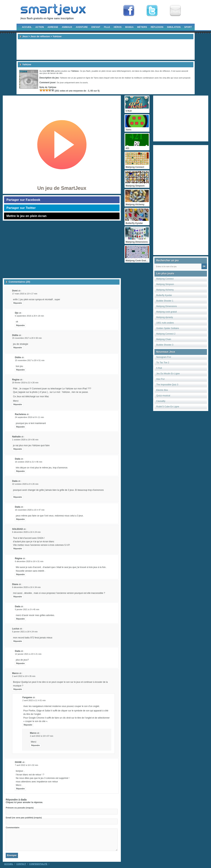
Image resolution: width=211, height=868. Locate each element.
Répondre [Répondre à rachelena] (20, 427)
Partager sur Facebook (23, 200)
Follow (152, 11)
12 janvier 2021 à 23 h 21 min (28, 654)
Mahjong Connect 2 (166, 334)
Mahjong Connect (165, 279)
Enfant (96, 27)
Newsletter (175, 11)
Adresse (53, 27)
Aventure (82, 27)
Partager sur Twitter (21, 208)
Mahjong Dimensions (167, 306)
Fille (107, 27)
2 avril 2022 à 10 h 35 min (24, 676)
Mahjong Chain (164, 339)
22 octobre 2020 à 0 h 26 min (25, 484)
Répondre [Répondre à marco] (18, 689)
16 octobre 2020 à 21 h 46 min (29, 462)
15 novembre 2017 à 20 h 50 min (27, 338)
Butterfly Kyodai (164, 295)
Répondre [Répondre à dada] (20, 471)
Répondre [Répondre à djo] (20, 325)
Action (40, 27)
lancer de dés (56, 73)
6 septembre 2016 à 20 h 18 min (29, 316)
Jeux (25, 36)
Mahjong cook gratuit (166, 312)
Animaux (67, 27)
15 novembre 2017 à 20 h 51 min (30, 360)
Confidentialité (38, 864)
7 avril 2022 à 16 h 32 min (27, 765)
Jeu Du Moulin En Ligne (168, 374)
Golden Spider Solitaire (168, 328)
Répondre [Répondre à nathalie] (18, 449)
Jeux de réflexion (40, 36)
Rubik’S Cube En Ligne (168, 407)
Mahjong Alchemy (165, 290)
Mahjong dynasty (165, 317)
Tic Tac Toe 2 (163, 363)
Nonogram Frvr (164, 357)
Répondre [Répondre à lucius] (18, 641)
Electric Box (162, 390)
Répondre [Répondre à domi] (18, 303)
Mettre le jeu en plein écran (26, 216)
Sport (188, 27)
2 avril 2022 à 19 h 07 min (42, 736)
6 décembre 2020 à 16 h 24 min (26, 532)
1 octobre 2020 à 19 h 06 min (25, 440)
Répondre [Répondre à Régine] (20, 574)
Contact (21, 864)
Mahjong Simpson (165, 284)
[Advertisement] (106, 50)
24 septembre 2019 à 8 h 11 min (29, 417)
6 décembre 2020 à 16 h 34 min (26, 587)
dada (24, 800)
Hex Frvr (160, 379)
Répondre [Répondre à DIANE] (20, 789)
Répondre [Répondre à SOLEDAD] (18, 549)
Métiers (142, 27)
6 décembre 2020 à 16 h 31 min (29, 561)
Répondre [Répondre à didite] (18, 348)
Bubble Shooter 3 (165, 345)
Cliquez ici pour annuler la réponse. (24, 802)
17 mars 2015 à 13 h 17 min (25, 294)
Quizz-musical (163, 396)
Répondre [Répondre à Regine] (18, 404)
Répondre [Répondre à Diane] (18, 597)
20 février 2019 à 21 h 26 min (25, 383)
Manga (129, 27)
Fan (129, 11)
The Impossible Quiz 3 (167, 385)
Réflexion (157, 27)
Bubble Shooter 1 (165, 301)
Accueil (27, 27)
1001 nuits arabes (165, 323)
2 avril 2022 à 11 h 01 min (34, 700)
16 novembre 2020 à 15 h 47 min (30, 510)
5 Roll (159, 368)
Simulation (174, 27)
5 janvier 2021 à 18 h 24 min (25, 632)
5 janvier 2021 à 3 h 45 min (27, 609)
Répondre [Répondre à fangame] (28, 725)
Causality (161, 401)
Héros (118, 27)
